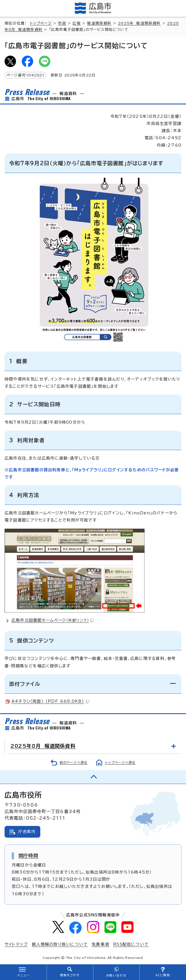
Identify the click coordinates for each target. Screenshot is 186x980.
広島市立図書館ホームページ (53, 620)
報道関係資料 (99, 23)
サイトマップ (16, 944)
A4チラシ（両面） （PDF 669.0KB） (50, 701)
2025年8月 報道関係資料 (43, 746)
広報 (77, 23)
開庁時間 (28, 856)
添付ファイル (25, 684)
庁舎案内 (27, 832)
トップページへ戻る (120, 762)
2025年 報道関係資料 (139, 23)
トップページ (41, 23)
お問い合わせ (116, 975)
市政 (62, 23)
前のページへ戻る (74, 762)
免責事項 (100, 944)
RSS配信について (131, 944)
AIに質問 (163, 975)
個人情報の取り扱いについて (60, 944)
